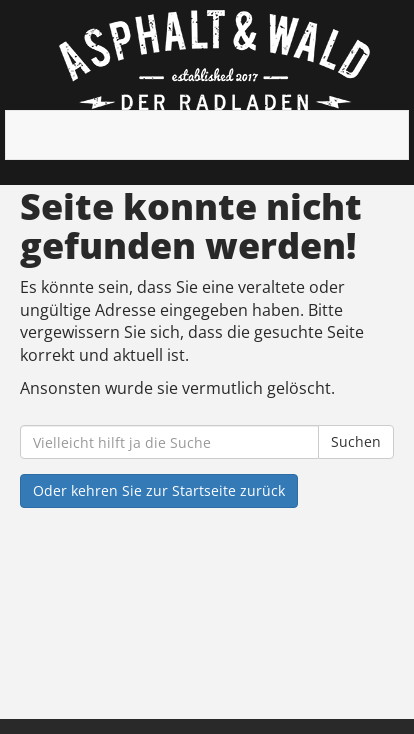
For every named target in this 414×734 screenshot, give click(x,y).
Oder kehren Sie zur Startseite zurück (159, 490)
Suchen (356, 441)
